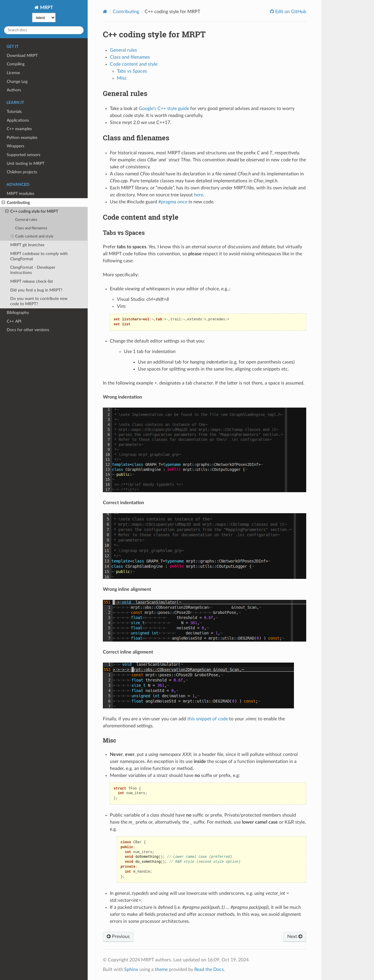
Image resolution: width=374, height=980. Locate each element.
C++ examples (19, 129)
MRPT (46, 8)
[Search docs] (44, 30)
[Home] (105, 12)
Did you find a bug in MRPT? (36, 290)
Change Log (17, 82)
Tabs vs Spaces (132, 71)
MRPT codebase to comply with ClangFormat (39, 256)
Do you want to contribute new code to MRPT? (39, 301)
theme (161, 969)
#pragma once (173, 202)
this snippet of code (208, 719)
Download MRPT (22, 56)
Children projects (22, 172)
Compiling (16, 64)
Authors (14, 90)
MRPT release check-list (32, 281)
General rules (26, 220)
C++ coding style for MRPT (32, 212)
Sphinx (131, 969)
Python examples (22, 138)
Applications (18, 120)
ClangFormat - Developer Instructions (33, 270)
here (199, 195)
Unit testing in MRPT (26, 164)
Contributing (16, 203)
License (13, 73)
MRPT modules (20, 194)
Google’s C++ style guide (164, 109)
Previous (118, 937)
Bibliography (18, 313)
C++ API (14, 321)
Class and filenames (31, 228)
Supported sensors (24, 155)
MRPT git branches (27, 245)
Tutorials (14, 112)
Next (295, 937)
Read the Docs (209, 969)
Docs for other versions (28, 330)
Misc (122, 78)
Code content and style (32, 237)
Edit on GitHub (290, 12)
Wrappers (15, 146)
